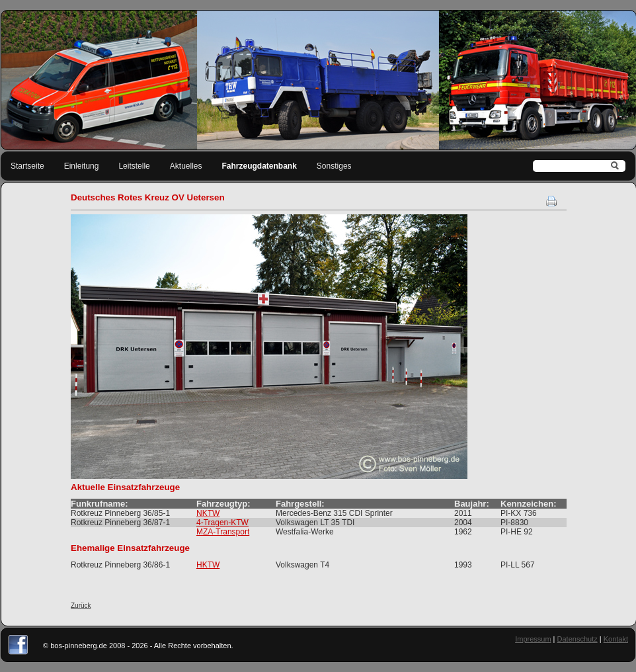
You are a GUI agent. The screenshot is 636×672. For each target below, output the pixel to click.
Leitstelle (134, 166)
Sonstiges (334, 166)
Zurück (81, 606)
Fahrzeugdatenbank (259, 166)
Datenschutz (577, 639)
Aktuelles (186, 166)
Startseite (27, 166)
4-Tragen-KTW (222, 523)
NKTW (208, 513)
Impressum (533, 639)
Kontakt (616, 639)
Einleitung (82, 166)
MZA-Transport (223, 532)
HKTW (208, 565)
